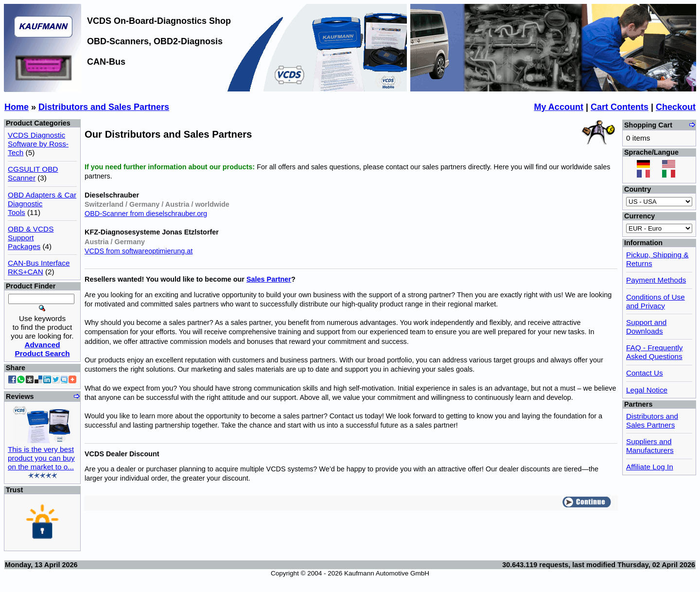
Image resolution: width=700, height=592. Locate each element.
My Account (559, 107)
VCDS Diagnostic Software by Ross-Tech (38, 144)
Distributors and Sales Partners (104, 107)
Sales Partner (269, 279)
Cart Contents (620, 107)
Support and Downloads (646, 327)
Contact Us (645, 373)
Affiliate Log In (650, 467)
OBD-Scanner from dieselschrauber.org (146, 214)
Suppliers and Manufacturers (650, 446)
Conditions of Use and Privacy (656, 301)
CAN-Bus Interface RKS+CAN (39, 267)
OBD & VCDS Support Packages (31, 238)
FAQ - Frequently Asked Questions (654, 352)
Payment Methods (656, 280)
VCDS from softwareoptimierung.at (139, 251)
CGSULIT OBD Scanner (33, 173)
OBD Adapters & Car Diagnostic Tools (42, 204)
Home (17, 107)
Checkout (676, 107)
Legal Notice (647, 390)
